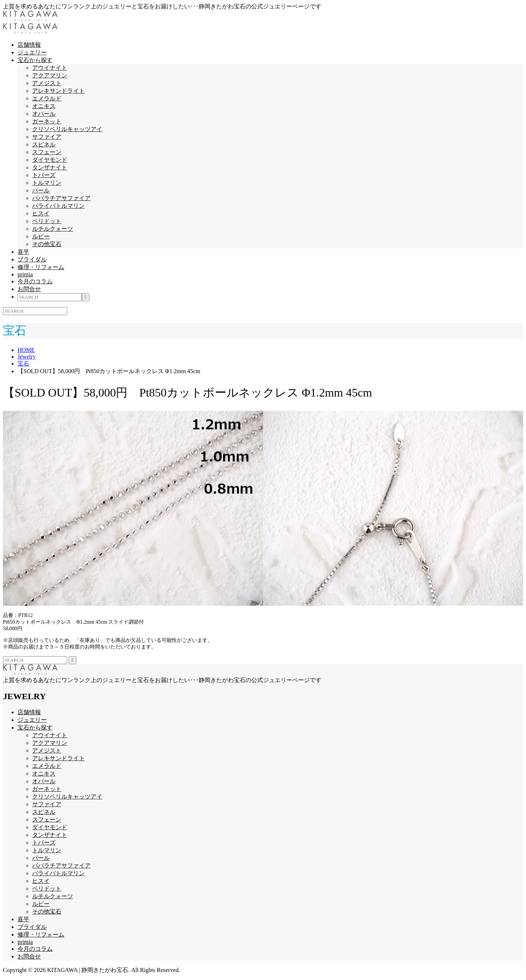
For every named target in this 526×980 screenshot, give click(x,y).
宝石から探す (35, 60)
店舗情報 (29, 45)
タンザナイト (50, 167)
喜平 (23, 252)
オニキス (44, 106)
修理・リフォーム (41, 267)
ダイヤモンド (50, 160)
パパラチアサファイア (61, 198)
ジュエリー (32, 52)
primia (25, 274)
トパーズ (44, 175)
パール (41, 190)
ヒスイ (41, 213)
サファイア (47, 137)
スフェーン (47, 152)
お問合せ (29, 289)
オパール (44, 114)
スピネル (44, 144)
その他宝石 (47, 244)
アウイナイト (50, 68)
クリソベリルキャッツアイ (67, 129)
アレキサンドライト (58, 91)
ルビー (41, 236)
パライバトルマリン (58, 206)
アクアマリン (50, 75)
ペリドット (47, 221)
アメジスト (47, 83)
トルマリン (47, 183)
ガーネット (47, 121)
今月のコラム (35, 281)
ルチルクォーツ (53, 229)
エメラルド (47, 98)
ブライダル (32, 259)
